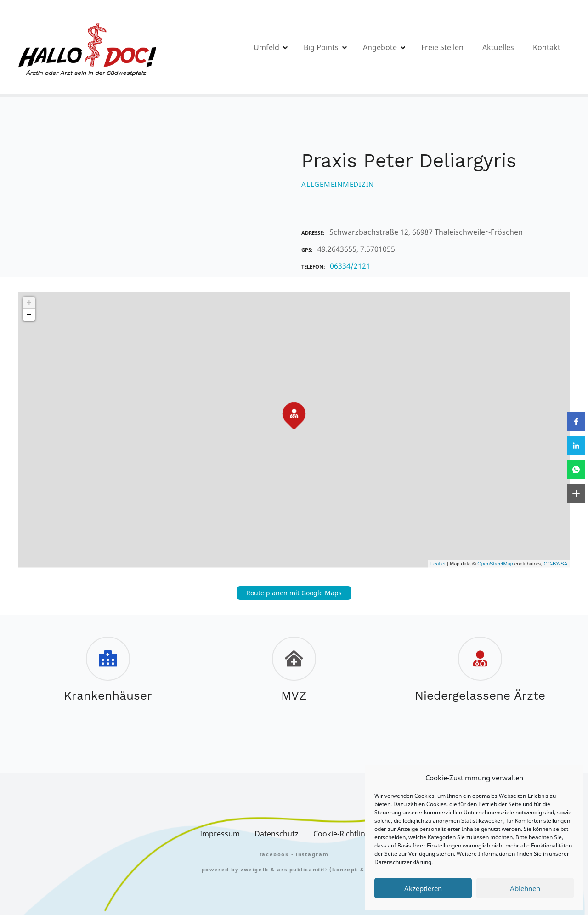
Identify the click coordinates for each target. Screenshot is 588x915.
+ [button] (29, 303)
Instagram (312, 854)
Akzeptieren (423, 888)
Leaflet (438, 564)
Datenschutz (277, 834)
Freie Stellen (442, 47)
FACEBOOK (274, 854)
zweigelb (255, 869)
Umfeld (266, 47)
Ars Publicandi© (302, 869)
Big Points (321, 47)
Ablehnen (525, 888)
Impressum (220, 834)
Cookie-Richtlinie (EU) (351, 834)
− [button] (29, 315)
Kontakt (547, 47)
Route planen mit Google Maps (294, 593)
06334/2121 (350, 266)
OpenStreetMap (495, 564)
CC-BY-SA (555, 564)
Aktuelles (498, 47)
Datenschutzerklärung (403, 862)
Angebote (380, 47)
